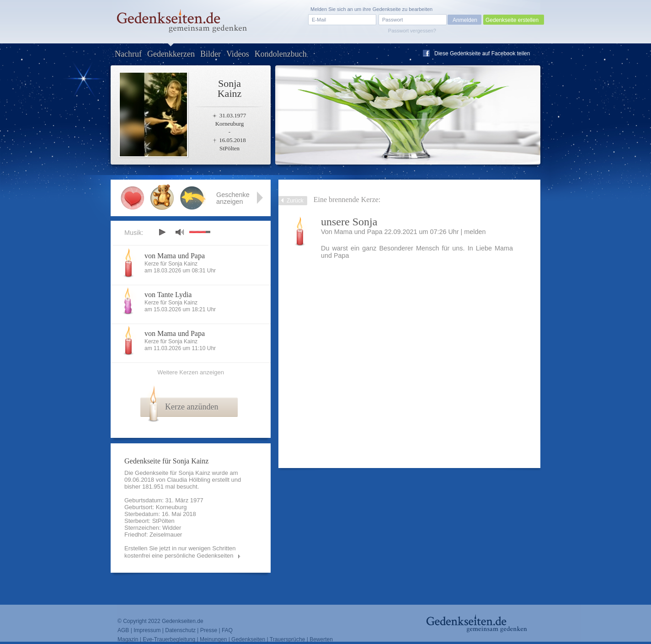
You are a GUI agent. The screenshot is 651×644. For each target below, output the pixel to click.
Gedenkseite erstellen (512, 20)
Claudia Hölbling (189, 480)
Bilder (211, 54)
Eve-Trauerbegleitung (169, 639)
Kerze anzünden (192, 407)
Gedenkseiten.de (183, 621)
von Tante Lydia (168, 295)
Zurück (295, 201)
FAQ (227, 630)
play (162, 232)
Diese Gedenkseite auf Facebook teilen (482, 53)
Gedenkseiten (248, 639)
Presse (209, 630)
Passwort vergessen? (412, 31)
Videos (238, 54)
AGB (123, 630)
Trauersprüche (288, 639)
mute (180, 232)
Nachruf (128, 54)
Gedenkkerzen (171, 54)
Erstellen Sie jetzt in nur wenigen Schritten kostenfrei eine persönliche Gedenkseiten (180, 552)
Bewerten (321, 639)
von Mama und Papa (175, 256)
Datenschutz (180, 630)
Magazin (128, 639)
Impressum (147, 630)
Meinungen (213, 639)
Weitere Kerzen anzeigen (191, 372)
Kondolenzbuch (281, 54)
